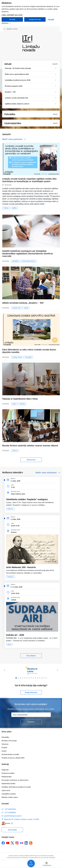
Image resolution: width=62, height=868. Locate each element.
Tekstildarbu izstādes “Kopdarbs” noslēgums (27, 499)
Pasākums (10, 577)
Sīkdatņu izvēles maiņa (10, 797)
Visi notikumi (31, 656)
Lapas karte (6, 790)
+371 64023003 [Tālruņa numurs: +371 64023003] (10, 809)
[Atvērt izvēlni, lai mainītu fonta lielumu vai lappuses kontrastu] (47, 864)
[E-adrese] (6, 823)
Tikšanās (6, 208)
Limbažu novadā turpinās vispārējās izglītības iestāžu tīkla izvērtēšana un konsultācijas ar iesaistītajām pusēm (29, 180)
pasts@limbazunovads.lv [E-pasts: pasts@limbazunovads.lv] (13, 816)
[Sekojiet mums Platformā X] (12, 843)
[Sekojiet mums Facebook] (3, 843)
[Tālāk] (57, 670)
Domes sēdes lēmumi (29, 261)
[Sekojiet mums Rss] (31, 843)
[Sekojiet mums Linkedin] (26, 843)
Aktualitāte (16, 261)
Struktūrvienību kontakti (10, 754)
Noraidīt (12, 19)
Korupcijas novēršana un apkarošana (15, 780)
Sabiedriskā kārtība (8, 783)
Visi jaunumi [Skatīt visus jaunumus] (31, 460)
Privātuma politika (8, 773)
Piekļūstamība (7, 777)
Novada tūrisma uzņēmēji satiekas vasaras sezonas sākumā (30, 446)
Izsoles (4, 751)
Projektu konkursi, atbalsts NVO (13, 758)
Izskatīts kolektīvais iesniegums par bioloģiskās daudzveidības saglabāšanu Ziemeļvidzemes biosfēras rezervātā (28, 254)
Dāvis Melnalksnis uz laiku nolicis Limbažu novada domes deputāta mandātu (29, 351)
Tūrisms (15, 451)
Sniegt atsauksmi (31, 692)
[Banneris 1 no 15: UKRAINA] (31, 670)
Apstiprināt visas (35, 19)
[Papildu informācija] (12, 823)
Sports (14, 404)
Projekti (4, 748)
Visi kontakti (12, 830)
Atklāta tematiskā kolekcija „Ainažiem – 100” (23, 303)
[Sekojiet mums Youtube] (8, 843)
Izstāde (26, 308)
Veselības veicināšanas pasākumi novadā (16, 787)
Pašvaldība (28, 357)
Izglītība (14, 208)
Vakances (5, 744)
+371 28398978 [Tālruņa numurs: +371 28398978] (10, 813)
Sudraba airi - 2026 (15, 635)
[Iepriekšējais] (5, 670)
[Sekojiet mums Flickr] (22, 843)
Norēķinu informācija (9, 741)
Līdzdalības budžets (9, 794)
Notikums (10, 509)
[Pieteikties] (31, 722)
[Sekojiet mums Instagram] (17, 843)
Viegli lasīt (5, 770)
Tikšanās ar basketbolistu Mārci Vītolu (20, 399)
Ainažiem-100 (16, 308)
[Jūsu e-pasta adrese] (31, 715)
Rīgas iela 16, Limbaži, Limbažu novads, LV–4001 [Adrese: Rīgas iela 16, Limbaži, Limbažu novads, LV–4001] (22, 819)
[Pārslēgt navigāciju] (31, 863)
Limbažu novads (17, 357)
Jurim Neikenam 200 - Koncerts (21, 567)
